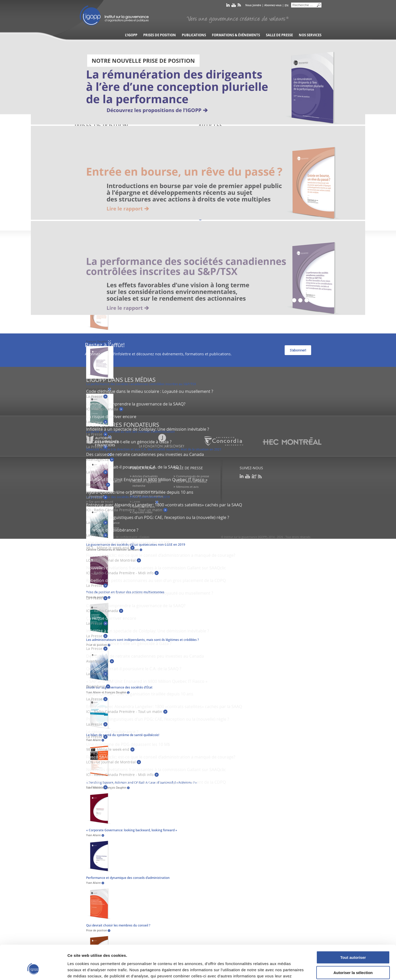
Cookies (145, 537)
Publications (194, 35)
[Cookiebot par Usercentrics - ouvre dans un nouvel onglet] (33, 970)
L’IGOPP (131, 35)
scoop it (254, 476)
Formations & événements (236, 35)
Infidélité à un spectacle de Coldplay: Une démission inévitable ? (148, 429)
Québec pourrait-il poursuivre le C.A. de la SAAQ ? (134, 467)
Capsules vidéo (142, 512)
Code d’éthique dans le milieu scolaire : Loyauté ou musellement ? (150, 391)
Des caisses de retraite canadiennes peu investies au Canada (145, 454)
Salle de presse (279, 35)
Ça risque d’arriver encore (111, 417)
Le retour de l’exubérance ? (112, 530)
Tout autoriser (353, 929)
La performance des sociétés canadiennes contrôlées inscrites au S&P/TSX (141, 384)
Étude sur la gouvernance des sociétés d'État (119, 687)
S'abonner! (298, 350)
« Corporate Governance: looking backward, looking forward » (132, 830)
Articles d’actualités (145, 476)
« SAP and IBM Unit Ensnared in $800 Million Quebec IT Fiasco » (147, 480)
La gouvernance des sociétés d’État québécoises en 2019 (128, 497)
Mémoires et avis (187, 487)
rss (239, 6)
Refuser (353, 959)
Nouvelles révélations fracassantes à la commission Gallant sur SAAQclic (156, 568)
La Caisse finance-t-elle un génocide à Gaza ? (129, 643)
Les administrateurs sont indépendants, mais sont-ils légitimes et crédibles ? (142, 640)
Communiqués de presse (193, 476)
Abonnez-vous (273, 5)
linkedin (228, 6)
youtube (234, 6)
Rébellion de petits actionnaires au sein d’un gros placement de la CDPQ (156, 580)
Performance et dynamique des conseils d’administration (128, 878)
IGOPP (114, 15)
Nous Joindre (253, 5)
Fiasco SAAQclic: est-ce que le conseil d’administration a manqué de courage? (161, 555)
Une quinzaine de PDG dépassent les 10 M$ (128, 543)
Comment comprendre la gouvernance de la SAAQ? (136, 404)
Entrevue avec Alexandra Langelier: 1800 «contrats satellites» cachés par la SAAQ (164, 505)
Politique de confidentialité (121, 537)
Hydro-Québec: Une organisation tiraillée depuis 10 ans (140, 492)
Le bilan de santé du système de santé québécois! (123, 735)
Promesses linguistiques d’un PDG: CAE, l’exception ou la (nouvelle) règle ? (158, 517)
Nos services (310, 35)
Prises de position (160, 35)
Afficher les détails (283, 970)
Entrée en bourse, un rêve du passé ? (113, 336)
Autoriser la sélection (353, 944)
